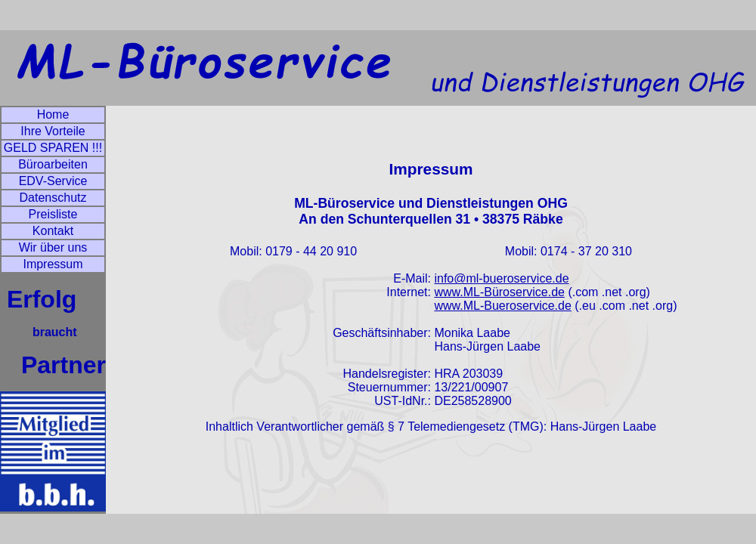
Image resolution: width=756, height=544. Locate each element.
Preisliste (53, 214)
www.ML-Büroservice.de (499, 292)
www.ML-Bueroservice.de (502, 306)
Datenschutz (53, 198)
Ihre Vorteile (53, 131)
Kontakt (53, 231)
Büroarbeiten (53, 164)
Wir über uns (53, 247)
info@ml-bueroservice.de (501, 278)
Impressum (53, 264)
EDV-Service (53, 181)
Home (53, 114)
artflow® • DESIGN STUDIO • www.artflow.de (431, 456)
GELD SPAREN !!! (53, 148)
